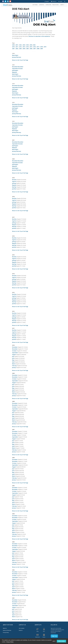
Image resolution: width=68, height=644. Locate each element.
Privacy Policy (6, 632)
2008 (38, 49)
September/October (17, 69)
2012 (20, 47)
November (15, 349)
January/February (17, 57)
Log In (60, 1)
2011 (17, 47)
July (13, 356)
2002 (17, 49)
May (13, 360)
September (15, 353)
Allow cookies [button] (61, 641)
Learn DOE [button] (42, 5)
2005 (27, 49)
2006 (31, 49)
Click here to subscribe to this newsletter (39, 36)
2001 (13, 49)
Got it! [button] (54, 641)
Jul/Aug (14, 183)
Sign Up (54, 636)
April (13, 362)
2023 (24, 45)
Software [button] (35, 5)
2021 (17, 45)
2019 (45, 47)
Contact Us (54, 1)
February (14, 366)
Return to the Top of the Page (20, 60)
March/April (15, 55)
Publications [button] (55, 5)
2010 (13, 47)
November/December (18, 67)
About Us (5, 628)
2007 (34, 49)
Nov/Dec (14, 180)
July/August (15, 70)
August (14, 355)
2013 (24, 47)
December (15, 347)
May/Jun (14, 185)
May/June (15, 72)
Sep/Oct (14, 181)
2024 (27, 45)
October (14, 351)
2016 (34, 47)
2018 (42, 47)
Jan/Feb (14, 189)
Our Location (22, 628)
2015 (31, 47)
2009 (42, 49)
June (13, 358)
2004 (24, 49)
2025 (31, 45)
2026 (34, 45)
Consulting (48, 5)
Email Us (21, 630)
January (14, 368)
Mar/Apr (14, 187)
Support (47, 1)
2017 (38, 47)
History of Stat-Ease (7, 630)
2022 (20, 45)
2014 (27, 47)
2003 (20, 49)
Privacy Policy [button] (10, 642)
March (14, 364)
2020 (13, 45)
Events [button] (62, 5)
